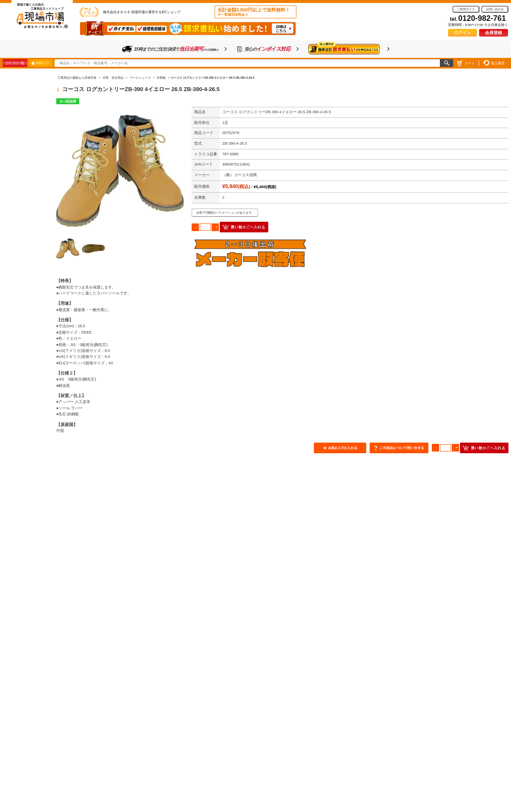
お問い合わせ (495, 9)
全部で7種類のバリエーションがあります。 (225, 213)
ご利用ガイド (466, 9)
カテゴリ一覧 (15, 63)
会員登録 (494, 33)
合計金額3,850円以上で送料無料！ (254, 12)
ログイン (462, 33)
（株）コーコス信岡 (240, 175)
